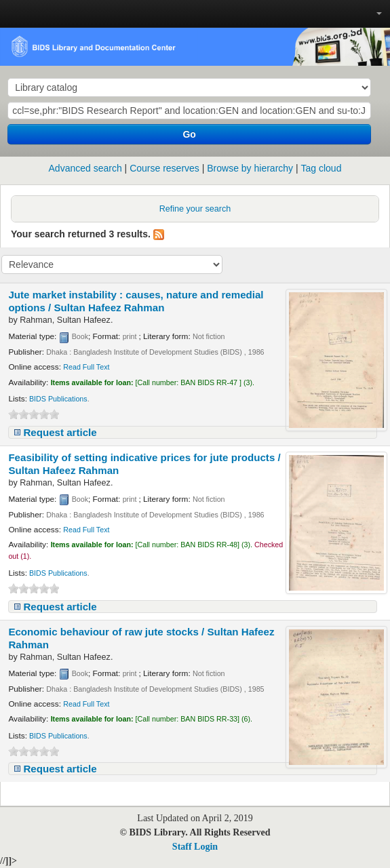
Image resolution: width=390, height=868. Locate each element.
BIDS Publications (58, 399)
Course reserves (164, 168)
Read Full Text (86, 367)
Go (189, 134)
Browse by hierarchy (250, 168)
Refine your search (195, 209)
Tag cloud (321, 168)
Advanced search (85, 168)
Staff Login (195, 847)
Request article (60, 432)
